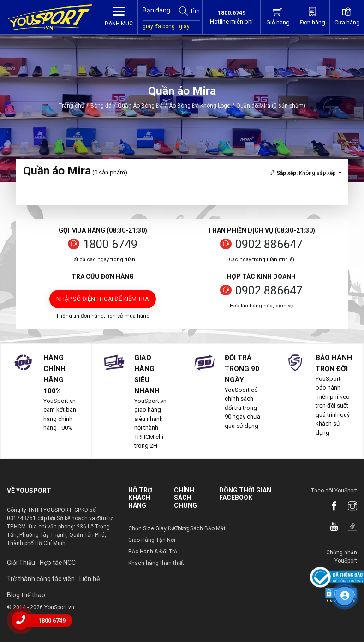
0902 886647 (269, 244)
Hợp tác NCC (58, 563)
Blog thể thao (26, 595)
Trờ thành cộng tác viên (41, 579)
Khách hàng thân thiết (156, 563)
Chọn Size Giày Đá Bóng (159, 528)
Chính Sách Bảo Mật (200, 528)
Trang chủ (72, 106)
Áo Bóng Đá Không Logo (200, 106)
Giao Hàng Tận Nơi (152, 540)
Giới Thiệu (21, 563)
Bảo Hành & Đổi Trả (153, 552)
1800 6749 (110, 244)
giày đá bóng (159, 26)
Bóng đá (101, 106)
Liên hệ (90, 579)
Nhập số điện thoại (103, 299)
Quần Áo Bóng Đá (140, 106)
